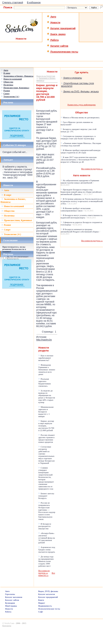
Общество (8, 211)
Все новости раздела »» (44, 572)
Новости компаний (13, 206)
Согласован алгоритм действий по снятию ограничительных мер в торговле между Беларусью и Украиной (47, 455)
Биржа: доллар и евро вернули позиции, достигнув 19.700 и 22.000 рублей (46, 426)
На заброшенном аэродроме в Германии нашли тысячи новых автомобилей (80, 183)
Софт (41, 612)
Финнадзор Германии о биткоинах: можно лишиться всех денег (47, 370)
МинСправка (11, 606)
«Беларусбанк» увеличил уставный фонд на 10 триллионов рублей (47, 538)
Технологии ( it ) (11, 234)
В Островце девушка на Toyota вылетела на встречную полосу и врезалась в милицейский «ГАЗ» (82, 201)
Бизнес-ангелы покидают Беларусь (46, 496)
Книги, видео (56, 34)
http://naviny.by (44, 340)
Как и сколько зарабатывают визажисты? (46, 358)
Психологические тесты (63, 52)
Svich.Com (9, 623)
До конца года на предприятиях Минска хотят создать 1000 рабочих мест (46, 561)
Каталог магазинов (14, 597)
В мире (6, 195)
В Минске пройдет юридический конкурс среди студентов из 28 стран (81, 151)
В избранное (34, 3)
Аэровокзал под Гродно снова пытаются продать (47, 550)
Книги (41, 600)
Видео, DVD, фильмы (48, 591)
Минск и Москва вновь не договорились (80, 117)
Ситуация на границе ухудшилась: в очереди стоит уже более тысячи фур (78, 137)
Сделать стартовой (13, 3)
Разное (6, 225)
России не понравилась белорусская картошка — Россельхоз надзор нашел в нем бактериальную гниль (47, 511)
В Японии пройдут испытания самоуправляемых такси (77, 209)
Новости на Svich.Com (46, 76)
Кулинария (10, 603)
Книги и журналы (72, 78)
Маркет (42, 603)
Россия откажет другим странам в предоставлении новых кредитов (47, 438)
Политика (8, 216)
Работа (53, 40)
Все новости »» (47, 574)
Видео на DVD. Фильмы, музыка (80, 92)
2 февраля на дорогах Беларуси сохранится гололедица (81, 223)
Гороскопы (10, 594)
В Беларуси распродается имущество (45, 526)
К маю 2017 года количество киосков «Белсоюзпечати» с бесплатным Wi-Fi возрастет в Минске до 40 (79, 160)
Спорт (6, 230)
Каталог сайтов (58, 46)
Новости (54, 23)
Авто (51, 17)
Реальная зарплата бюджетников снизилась (44, 382)
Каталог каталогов (47, 594)
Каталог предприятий (61, 28)
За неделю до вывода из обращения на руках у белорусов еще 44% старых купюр (47, 396)
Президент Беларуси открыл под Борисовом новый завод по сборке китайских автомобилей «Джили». (81, 192)
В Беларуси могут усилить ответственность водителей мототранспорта (81, 216)
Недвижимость (45, 606)
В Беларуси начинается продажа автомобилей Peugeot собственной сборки (80, 232)
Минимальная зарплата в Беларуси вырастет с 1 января (46, 412)
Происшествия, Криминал (17, 220)
